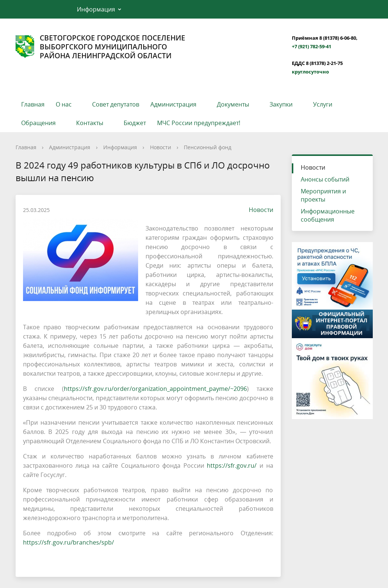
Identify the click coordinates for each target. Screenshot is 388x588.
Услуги (323, 104)
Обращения (38, 123)
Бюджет (135, 123)
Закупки (281, 104)
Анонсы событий (325, 179)
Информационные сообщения (328, 215)
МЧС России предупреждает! (199, 123)
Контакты (90, 123)
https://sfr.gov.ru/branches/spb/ (69, 542)
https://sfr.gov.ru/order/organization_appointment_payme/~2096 (155, 389)
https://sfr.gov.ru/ (232, 465)
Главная (33, 104)
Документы (233, 104)
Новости (161, 147)
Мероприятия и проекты (323, 195)
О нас (64, 104)
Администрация (173, 104)
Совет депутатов (116, 104)
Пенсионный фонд (208, 147)
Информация (96, 9)
